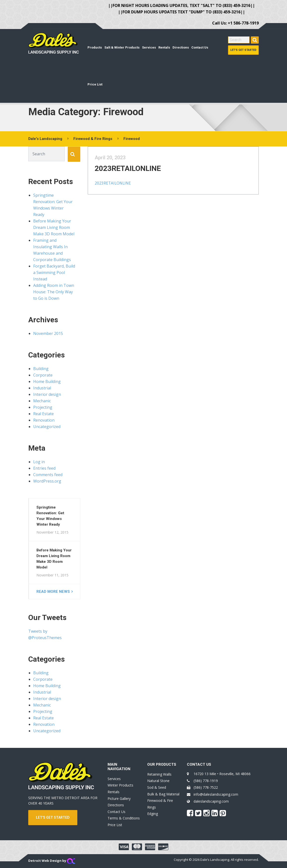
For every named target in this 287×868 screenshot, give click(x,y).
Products (95, 47)
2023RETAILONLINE (133, 173)
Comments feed (48, 475)
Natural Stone (158, 781)
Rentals (164, 47)
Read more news (53, 592)
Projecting (43, 407)
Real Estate (43, 414)
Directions (181, 47)
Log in (39, 462)
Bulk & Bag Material (163, 794)
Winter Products (120, 785)
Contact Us (200, 47)
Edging (153, 814)
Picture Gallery (119, 799)
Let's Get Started (243, 50)
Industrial (42, 388)
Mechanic (42, 401)
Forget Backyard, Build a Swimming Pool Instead (54, 272)
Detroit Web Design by (52, 861)
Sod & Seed (157, 787)
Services (149, 47)
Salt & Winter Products (122, 47)
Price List (95, 84)
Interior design (47, 394)
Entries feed (44, 468)
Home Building (47, 381)
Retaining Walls (159, 774)
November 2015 (48, 333)
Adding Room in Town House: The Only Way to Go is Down (54, 292)
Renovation (44, 420)
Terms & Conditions (124, 818)
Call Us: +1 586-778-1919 (235, 23)
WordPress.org (47, 481)
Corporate (43, 375)
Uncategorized (47, 427)
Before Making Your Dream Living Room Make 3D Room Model (54, 227)
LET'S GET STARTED (53, 817)
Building (41, 369)
